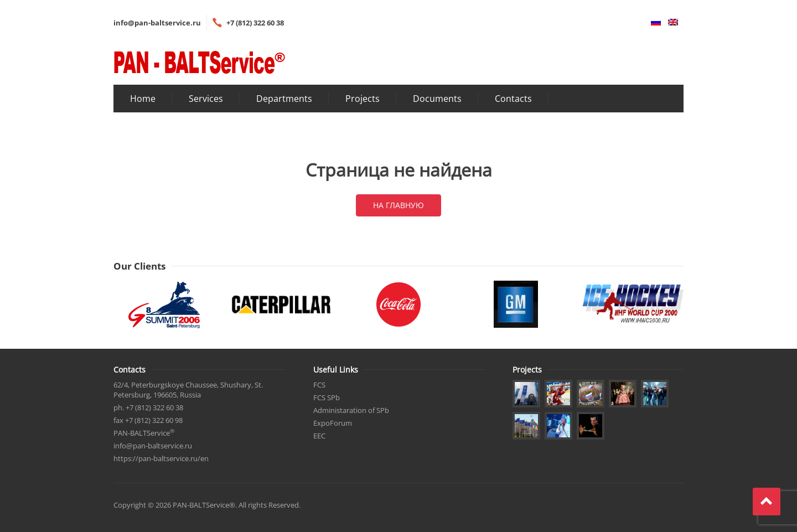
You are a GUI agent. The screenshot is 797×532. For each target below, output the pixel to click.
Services (206, 99)
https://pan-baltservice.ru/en (161, 458)
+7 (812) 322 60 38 (255, 23)
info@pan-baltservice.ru (157, 23)
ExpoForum (333, 423)
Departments (284, 99)
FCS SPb (327, 397)
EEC (319, 436)
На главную (398, 205)
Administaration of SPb (351, 410)
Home (143, 99)
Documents (437, 99)
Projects (363, 99)
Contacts (513, 99)
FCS (319, 385)
